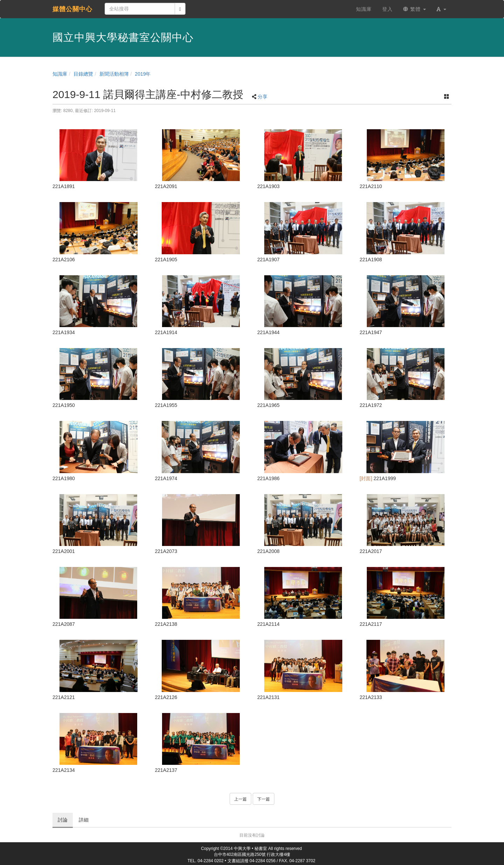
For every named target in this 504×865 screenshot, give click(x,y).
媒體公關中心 (72, 9)
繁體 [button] (415, 9)
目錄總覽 (83, 74)
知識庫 (60, 74)
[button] (441, 9)
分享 (262, 97)
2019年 (143, 74)
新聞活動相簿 (114, 74)
